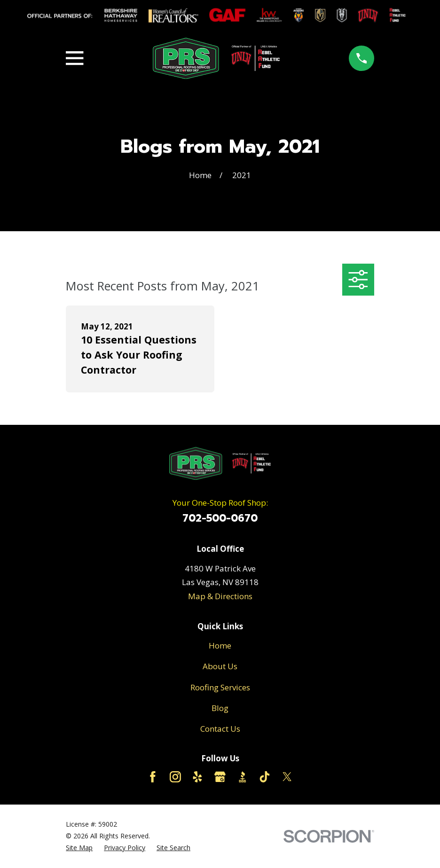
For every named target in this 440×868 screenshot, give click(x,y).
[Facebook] (153, 777)
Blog (220, 708)
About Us (220, 666)
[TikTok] (265, 777)
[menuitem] (79, 848)
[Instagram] (175, 777)
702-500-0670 (220, 518)
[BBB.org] (243, 777)
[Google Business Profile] (220, 777)
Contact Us (220, 729)
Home (220, 645)
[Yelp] (197, 777)
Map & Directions (220, 596)
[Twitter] (287, 777)
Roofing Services (220, 687)
